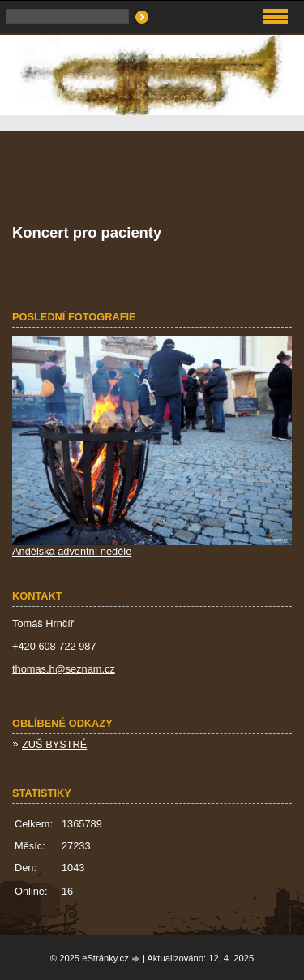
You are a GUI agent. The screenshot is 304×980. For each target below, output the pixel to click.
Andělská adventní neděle (72, 551)
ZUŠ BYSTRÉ (54, 744)
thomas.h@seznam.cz (64, 669)
